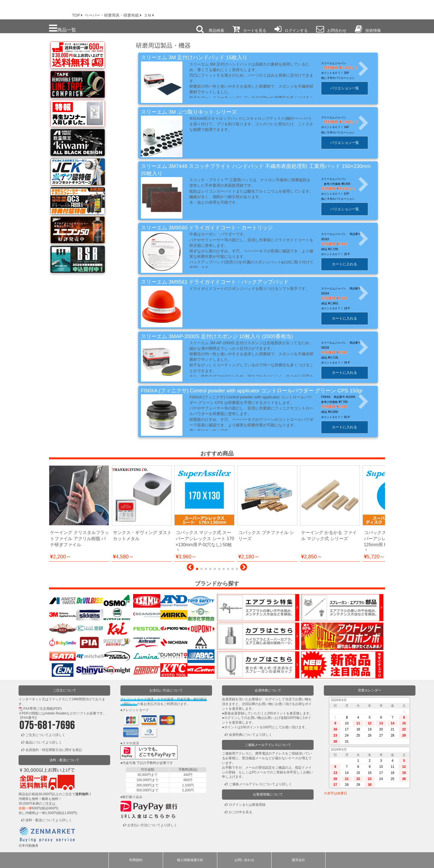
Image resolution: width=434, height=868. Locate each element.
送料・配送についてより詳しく (49, 820)
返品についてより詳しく (44, 742)
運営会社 (298, 860)
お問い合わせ (244, 860)
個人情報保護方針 (190, 860)
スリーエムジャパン (339, 63)
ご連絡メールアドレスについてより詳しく (260, 784)
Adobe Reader (56, 713)
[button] (190, 569)
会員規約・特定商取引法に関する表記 (54, 750)
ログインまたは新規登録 (247, 805)
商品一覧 (63, 28)
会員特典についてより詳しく (250, 735)
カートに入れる (349, 264)
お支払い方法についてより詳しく (152, 825)
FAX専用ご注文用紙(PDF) (42, 709)
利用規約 (136, 860)
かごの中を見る (241, 812)
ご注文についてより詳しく (45, 735)
